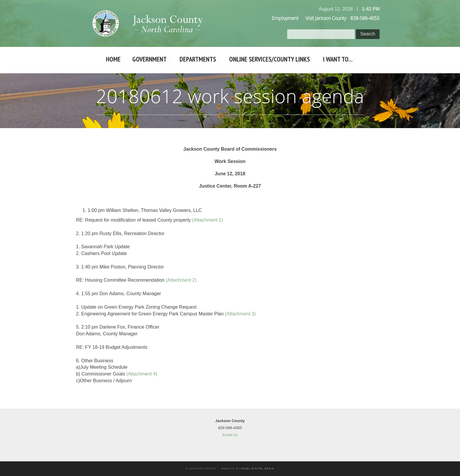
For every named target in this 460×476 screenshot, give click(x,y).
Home (108, 60)
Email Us (230, 435)
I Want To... (344, 60)
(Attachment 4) (142, 374)
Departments (197, 60)
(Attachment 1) (208, 220)
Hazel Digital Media (258, 469)
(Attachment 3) (240, 314)
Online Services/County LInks (273, 60)
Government (146, 60)
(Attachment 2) (181, 280)
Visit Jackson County (326, 18)
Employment (285, 18)
